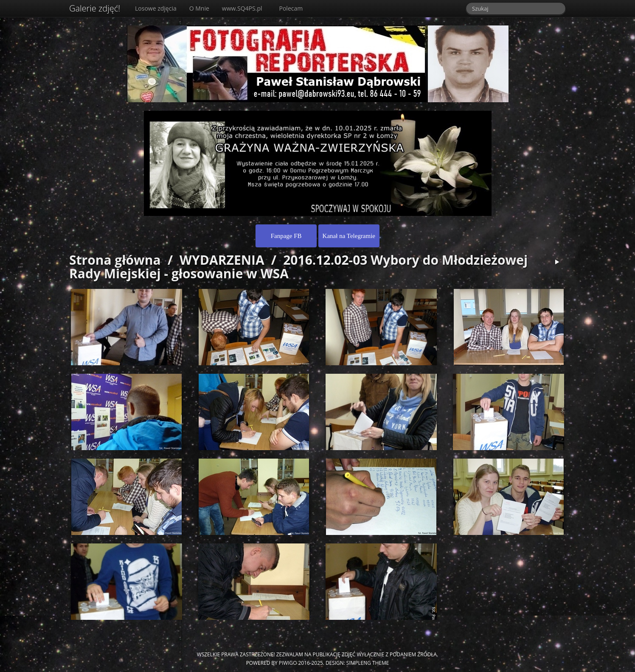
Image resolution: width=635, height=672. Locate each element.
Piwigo (288, 663)
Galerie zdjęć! (95, 8)
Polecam (291, 8)
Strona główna (115, 260)
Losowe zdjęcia (156, 8)
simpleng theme (368, 663)
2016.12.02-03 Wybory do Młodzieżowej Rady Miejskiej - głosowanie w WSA (298, 267)
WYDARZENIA (222, 260)
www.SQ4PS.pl (242, 8)
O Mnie (199, 8)
